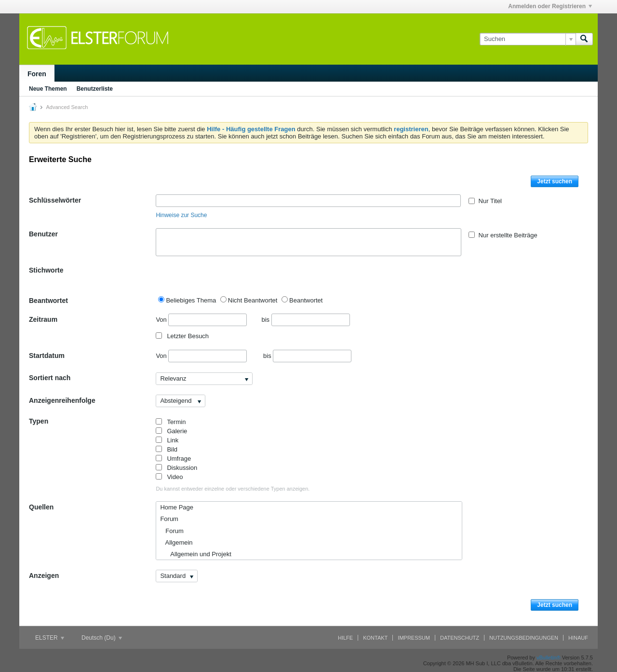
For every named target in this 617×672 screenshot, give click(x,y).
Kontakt (375, 638)
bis (305, 320)
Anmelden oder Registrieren (550, 6)
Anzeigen (44, 576)
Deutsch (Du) (102, 638)
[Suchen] (528, 39)
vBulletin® (549, 658)
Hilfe (345, 638)
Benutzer (43, 234)
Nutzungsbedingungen (524, 638)
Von (201, 320)
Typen (39, 421)
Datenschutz (460, 638)
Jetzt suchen (555, 181)
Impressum (414, 638)
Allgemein (176, 542)
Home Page (177, 507)
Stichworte (46, 270)
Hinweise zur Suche (181, 215)
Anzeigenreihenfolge (62, 400)
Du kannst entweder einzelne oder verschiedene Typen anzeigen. (233, 489)
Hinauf (578, 638)
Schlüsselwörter (55, 200)
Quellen (41, 507)
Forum (169, 519)
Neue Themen (48, 89)
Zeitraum (43, 319)
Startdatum (47, 356)
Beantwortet (48, 301)
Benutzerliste (95, 89)
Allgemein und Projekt (195, 554)
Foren (37, 74)
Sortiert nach (50, 378)
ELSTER (50, 638)
